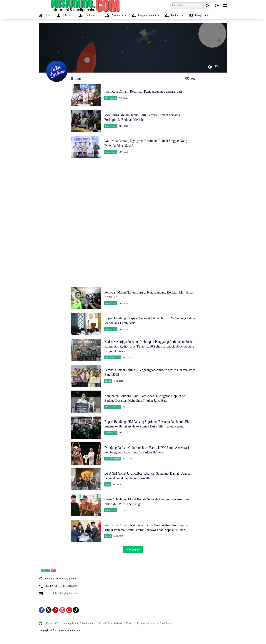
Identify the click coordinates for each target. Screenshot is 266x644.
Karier (129, 628)
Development (111, 98)
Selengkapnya (133, 554)
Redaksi (118, 628)
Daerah (109, 383)
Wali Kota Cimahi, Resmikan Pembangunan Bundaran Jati (144, 92)
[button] (207, 5)
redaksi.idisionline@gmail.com (61, 598)
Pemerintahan (111, 126)
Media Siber (88, 628)
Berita (108, 488)
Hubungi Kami (70, 628)
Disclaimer (165, 628)
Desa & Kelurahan (113, 359)
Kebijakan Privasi (146, 628)
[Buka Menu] (225, 6)
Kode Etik (104, 628)
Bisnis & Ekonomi (113, 462)
